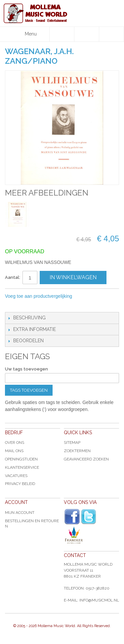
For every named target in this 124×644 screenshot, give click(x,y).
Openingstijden (21, 459)
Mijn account (20, 513)
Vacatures (16, 476)
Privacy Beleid (20, 484)
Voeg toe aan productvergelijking (39, 296)
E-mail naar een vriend (12, 305)
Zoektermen (77, 451)
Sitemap (72, 443)
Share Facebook (25, 305)
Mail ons (14, 451)
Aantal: (13, 277)
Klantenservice (22, 467)
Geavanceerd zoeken (86, 459)
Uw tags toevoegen (26, 369)
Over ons (15, 443)
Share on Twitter (38, 305)
